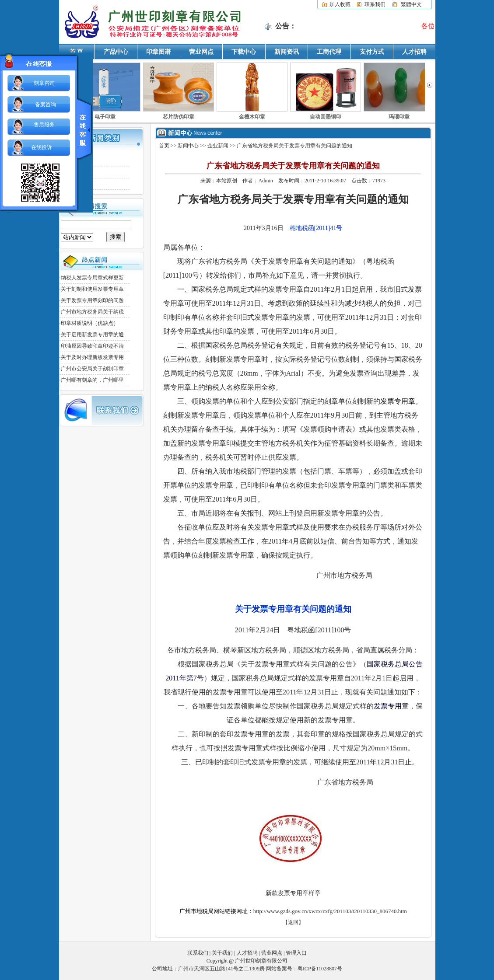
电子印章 (105, 117)
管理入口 (296, 952)
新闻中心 (188, 146)
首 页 (77, 52)
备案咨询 (46, 105)
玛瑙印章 (399, 117)
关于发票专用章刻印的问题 (92, 300)
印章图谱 (158, 52)
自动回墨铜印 (326, 117)
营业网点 (201, 52)
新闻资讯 (287, 52)
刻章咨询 (44, 83)
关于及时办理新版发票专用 (92, 357)
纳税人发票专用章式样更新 (92, 278)
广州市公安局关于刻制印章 (92, 369)
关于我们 (222, 952)
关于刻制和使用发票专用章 (92, 289)
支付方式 (372, 52)
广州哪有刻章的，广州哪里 (92, 380)
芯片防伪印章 (179, 117)
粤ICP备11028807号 (320, 968)
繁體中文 (411, 4)
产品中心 (116, 52)
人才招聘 (414, 52)
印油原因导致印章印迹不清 (92, 346)
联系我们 (375, 4)
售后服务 (44, 125)
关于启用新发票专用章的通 (92, 335)
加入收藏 (340, 4)
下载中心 (244, 52)
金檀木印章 (252, 117)
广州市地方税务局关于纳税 (92, 312)
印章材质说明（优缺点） (90, 323)
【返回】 (293, 922)
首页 (164, 146)
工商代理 (329, 52)
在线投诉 (42, 147)
